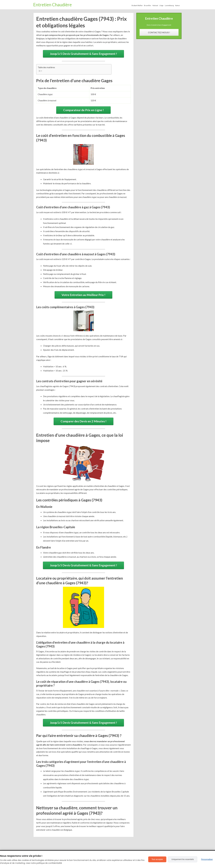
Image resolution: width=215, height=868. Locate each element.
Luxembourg (169, 5)
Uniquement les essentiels (183, 859)
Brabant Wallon (137, 5)
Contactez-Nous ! (159, 32)
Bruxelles (148, 5)
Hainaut (155, 5)
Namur (177, 5)
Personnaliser (207, 859)
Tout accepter (157, 859)
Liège (161, 5)
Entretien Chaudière (52, 5)
